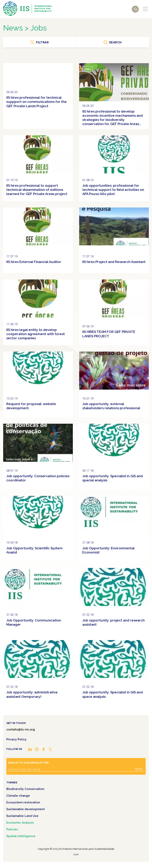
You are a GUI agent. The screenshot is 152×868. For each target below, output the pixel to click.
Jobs (11, 69)
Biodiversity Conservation (25, 789)
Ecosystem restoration (23, 802)
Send (139, 769)
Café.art (76, 854)
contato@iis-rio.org (21, 729)
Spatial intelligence (21, 836)
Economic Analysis (20, 823)
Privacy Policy (16, 739)
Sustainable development (26, 809)
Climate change (18, 796)
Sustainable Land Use (22, 816)
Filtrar (42, 42)
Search (115, 42)
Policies (12, 829)
